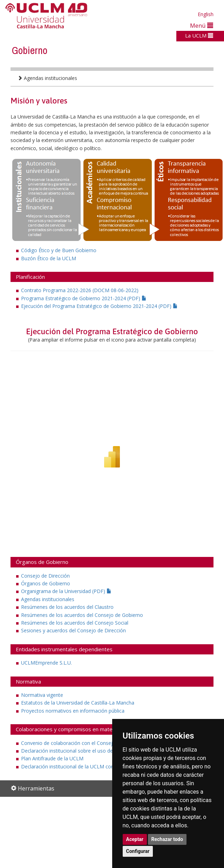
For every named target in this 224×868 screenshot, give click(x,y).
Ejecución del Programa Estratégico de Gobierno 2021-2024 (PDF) (99, 306)
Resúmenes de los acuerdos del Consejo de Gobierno (82, 615)
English (206, 14)
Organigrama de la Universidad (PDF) (66, 591)
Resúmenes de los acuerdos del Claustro (67, 607)
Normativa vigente (42, 695)
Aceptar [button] (135, 839)
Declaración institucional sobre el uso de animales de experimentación (101, 751)
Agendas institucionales (47, 78)
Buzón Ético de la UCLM (49, 258)
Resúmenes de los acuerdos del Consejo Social (75, 623)
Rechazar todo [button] (167, 839)
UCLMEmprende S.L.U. (46, 663)
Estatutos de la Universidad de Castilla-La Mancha (78, 703)
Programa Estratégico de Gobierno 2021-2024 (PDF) (84, 298)
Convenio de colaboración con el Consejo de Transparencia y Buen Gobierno (108, 743)
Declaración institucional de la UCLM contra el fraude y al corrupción (99, 766)
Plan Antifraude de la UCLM (52, 758)
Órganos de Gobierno (46, 583)
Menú (202, 25)
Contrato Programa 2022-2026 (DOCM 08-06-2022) (80, 290)
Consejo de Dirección (45, 576)
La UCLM (199, 35)
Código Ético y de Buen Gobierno (59, 250)
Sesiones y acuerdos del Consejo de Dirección (73, 630)
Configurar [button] (138, 851)
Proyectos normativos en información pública (73, 711)
